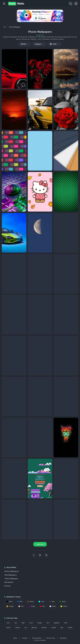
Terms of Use (51, 638)
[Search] (71, 4)
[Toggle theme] (76, 4)
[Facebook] (34, 555)
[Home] (4, 27)
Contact (25, 638)
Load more (40, 544)
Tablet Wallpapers (11, 579)
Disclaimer (63, 638)
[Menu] (4, 4)
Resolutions (9, 582)
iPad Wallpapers (11, 575)
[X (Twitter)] (46, 555)
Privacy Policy (37, 638)
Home (15, 638)
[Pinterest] (40, 555)
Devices (8, 586)
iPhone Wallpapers (12, 571)
